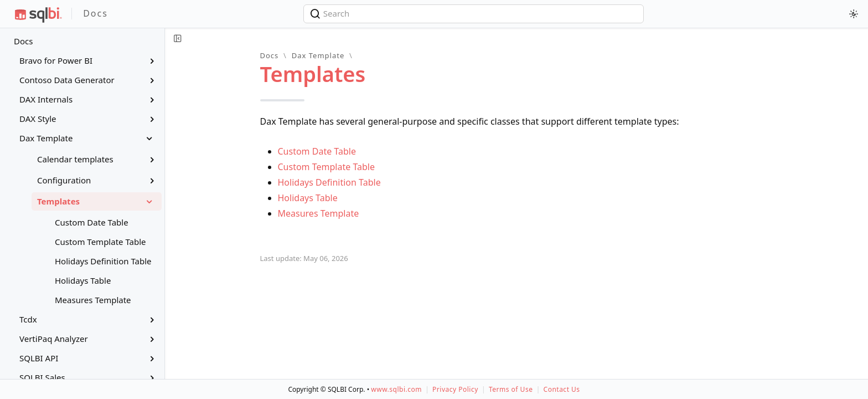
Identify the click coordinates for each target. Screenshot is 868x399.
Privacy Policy (455, 389)
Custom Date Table (317, 151)
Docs (23, 41)
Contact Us (562, 389)
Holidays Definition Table (329, 182)
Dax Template (318, 55)
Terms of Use (511, 389)
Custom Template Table (327, 167)
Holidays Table (308, 198)
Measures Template (319, 213)
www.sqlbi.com (396, 389)
